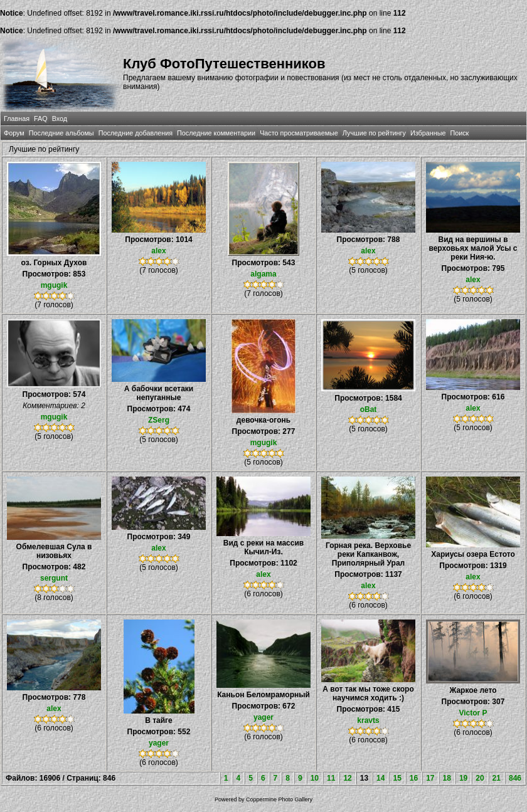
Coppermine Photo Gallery (279, 799)
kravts (368, 720)
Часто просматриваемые (299, 133)
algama (263, 274)
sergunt (54, 578)
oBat (369, 409)
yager (159, 743)
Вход (60, 119)
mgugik (54, 285)
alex (158, 251)
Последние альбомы (61, 133)
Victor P (473, 713)
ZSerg (159, 420)
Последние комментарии (216, 133)
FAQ (41, 119)
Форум (14, 133)
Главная (17, 119)
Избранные (428, 133)
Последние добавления (136, 133)
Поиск (459, 133)
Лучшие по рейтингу (374, 133)
